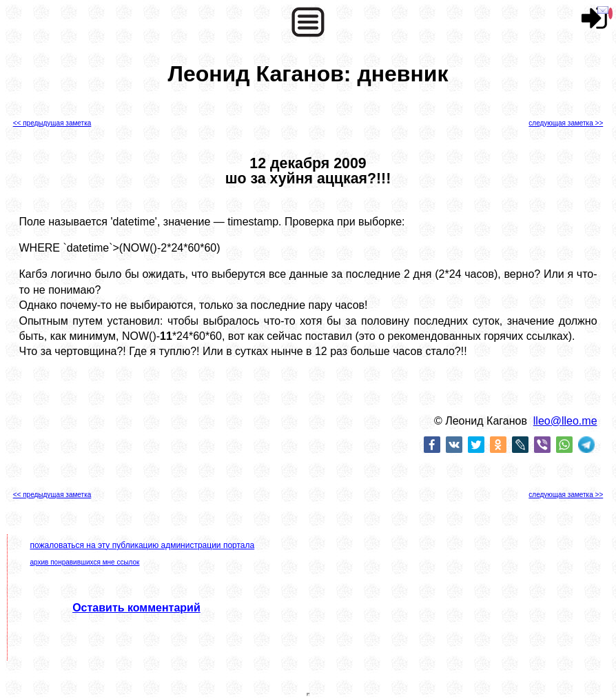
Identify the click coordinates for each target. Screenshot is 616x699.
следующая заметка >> (566, 123)
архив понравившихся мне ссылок (84, 562)
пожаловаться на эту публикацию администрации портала (142, 545)
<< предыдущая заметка (52, 123)
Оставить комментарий (136, 608)
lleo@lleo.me (565, 421)
